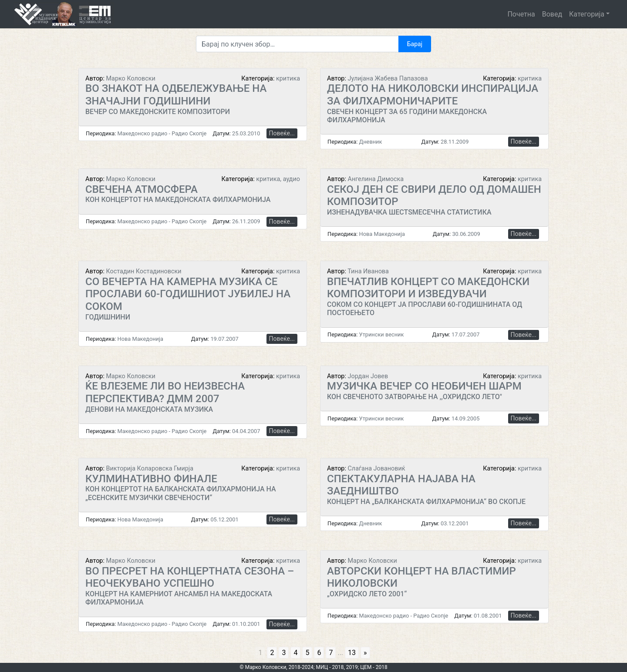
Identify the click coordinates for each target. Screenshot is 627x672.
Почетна (521, 14)
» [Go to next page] (365, 653)
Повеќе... (282, 133)
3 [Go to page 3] (284, 653)
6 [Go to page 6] (319, 653)
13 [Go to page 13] (352, 653)
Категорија (587, 14)
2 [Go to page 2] (272, 653)
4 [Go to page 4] (295, 653)
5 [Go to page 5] (307, 653)
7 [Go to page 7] (331, 653)
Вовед (552, 14)
